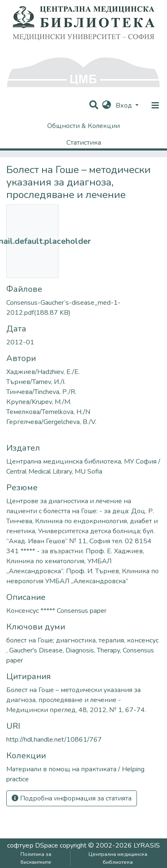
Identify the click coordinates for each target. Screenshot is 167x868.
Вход (125, 105)
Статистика (84, 143)
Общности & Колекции (83, 126)
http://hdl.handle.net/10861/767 (54, 740)
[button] (107, 105)
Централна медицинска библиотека (118, 858)
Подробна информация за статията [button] (72, 798)
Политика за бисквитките (36, 858)
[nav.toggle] (155, 105)
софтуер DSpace (33, 845)
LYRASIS (147, 845)
